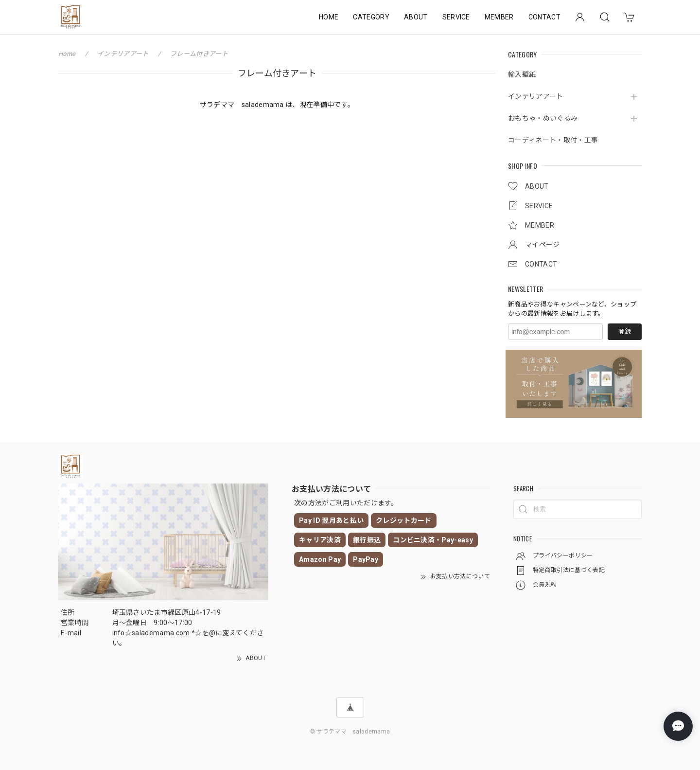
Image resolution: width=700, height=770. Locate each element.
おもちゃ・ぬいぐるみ (543, 118)
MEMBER (499, 17)
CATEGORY (371, 17)
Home (67, 54)
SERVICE (456, 17)
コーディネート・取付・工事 (553, 140)
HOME (329, 17)
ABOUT (416, 17)
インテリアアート (536, 96)
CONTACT (544, 17)
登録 (625, 331)
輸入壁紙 (522, 74)
